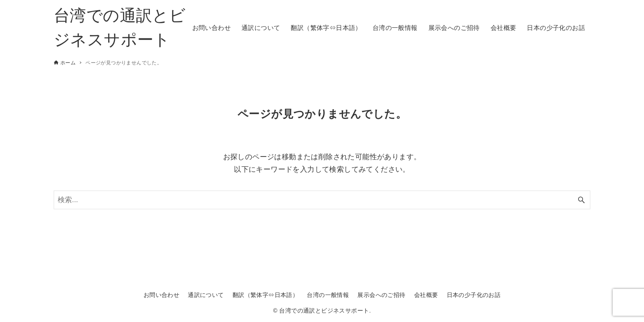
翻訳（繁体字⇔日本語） (265, 295)
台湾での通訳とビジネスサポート (120, 28)
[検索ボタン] (581, 200)
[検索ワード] (322, 200)
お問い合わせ (161, 295)
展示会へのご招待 (381, 295)
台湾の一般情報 (328, 295)
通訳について (206, 295)
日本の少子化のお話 (474, 295)
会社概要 (426, 295)
